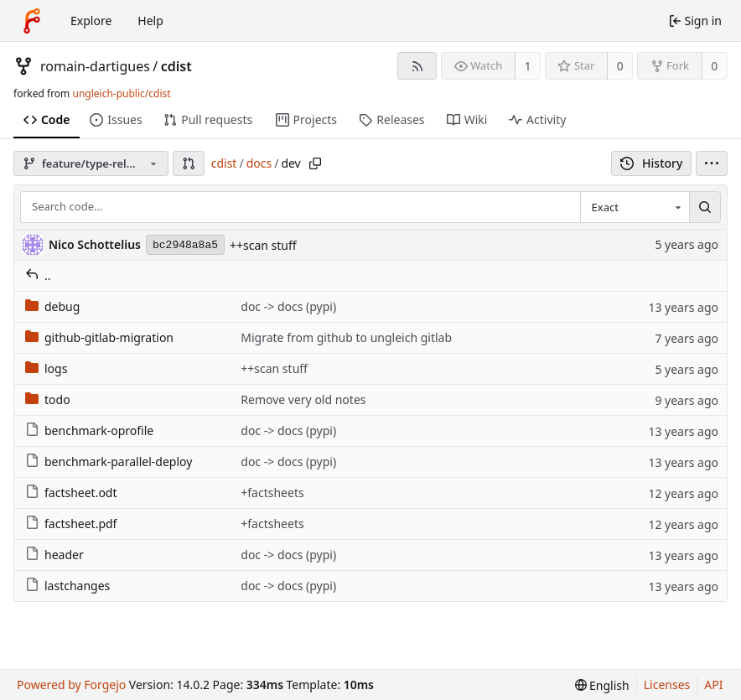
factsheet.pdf (71, 524)
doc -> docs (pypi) (288, 306)
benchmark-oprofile (89, 430)
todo (48, 399)
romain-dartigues (95, 66)
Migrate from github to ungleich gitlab (346, 337)
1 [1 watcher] (528, 66)
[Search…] (705, 207)
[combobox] (635, 207)
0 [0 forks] (714, 66)
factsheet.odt (71, 493)
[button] (189, 163)
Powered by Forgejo (71, 684)
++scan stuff (263, 245)
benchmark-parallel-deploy (109, 461)
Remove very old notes (303, 399)
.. (38, 275)
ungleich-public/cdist (121, 93)
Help (150, 21)
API (713, 684)
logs (46, 368)
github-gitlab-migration (99, 337)
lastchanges (67, 586)
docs (259, 163)
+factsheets (272, 493)
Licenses (667, 684)
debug (52, 306)
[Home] (32, 21)
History (652, 163)
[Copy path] (315, 163)
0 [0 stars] (620, 66)
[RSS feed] (417, 66)
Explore (91, 21)
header (54, 555)
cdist (176, 66)
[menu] (712, 163)
